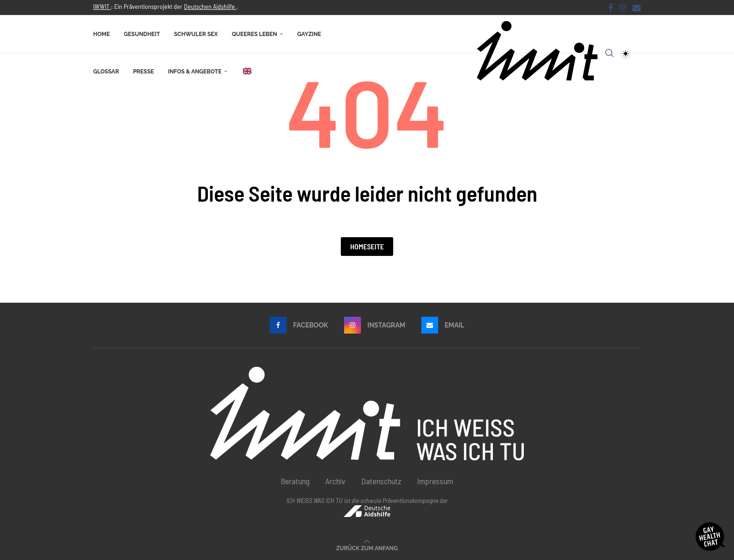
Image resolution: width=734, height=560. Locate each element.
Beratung (295, 481)
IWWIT (102, 6)
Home (102, 34)
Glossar (106, 72)
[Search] (609, 53)
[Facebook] (611, 7)
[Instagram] (623, 7)
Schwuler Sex (196, 34)
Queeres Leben (254, 34)
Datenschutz (381, 481)
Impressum (435, 481)
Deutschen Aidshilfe (210, 6)
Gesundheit (142, 34)
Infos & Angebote (195, 72)
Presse (143, 72)
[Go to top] (367, 547)
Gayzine (309, 34)
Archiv (335, 481)
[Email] (637, 7)
